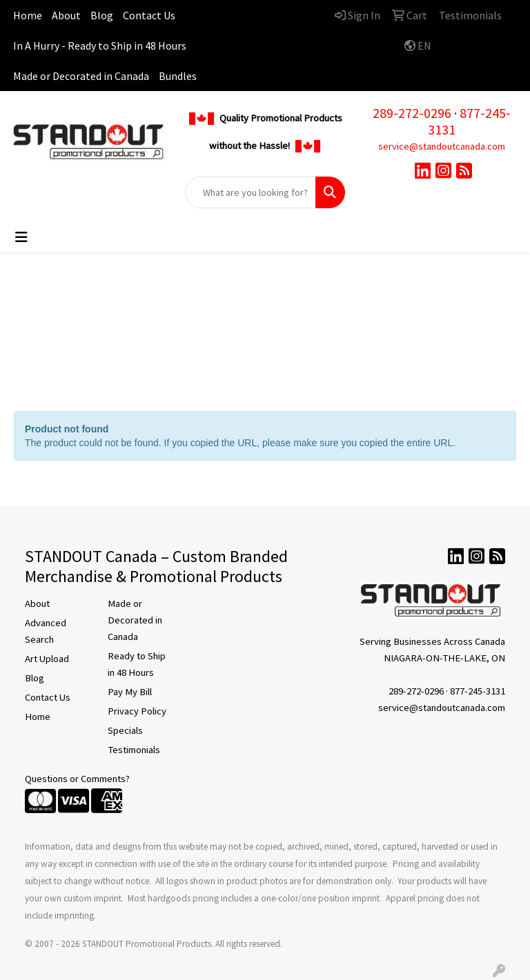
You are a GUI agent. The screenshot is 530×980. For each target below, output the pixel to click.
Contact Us (149, 15)
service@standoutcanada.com (442, 146)
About (66, 15)
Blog (102, 15)
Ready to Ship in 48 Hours (137, 664)
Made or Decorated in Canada (81, 76)
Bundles (178, 76)
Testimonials (134, 750)
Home (28, 15)
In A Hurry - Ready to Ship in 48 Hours (100, 46)
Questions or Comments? (77, 779)
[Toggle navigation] (21, 237)
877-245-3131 (469, 121)
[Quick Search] (251, 192)
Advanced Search (46, 631)
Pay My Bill (130, 692)
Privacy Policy (137, 711)
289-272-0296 (412, 113)
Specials (125, 730)
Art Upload (47, 659)
